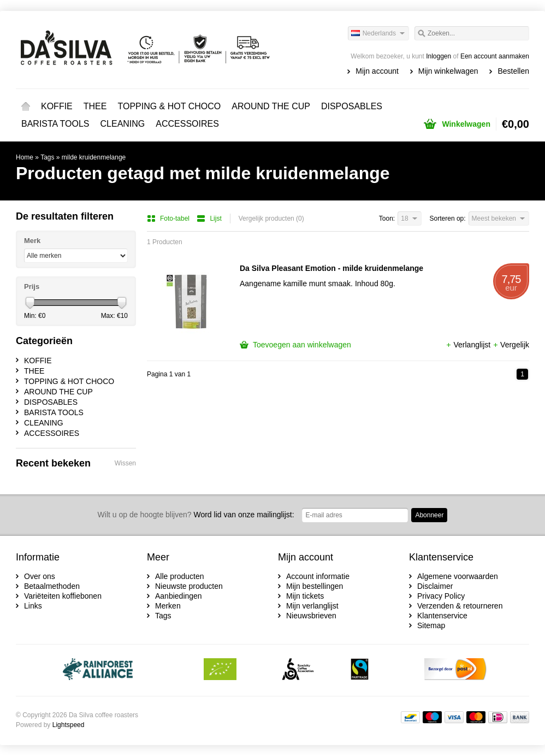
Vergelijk (511, 345)
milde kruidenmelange (94, 157)
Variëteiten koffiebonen (63, 596)
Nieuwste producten (189, 586)
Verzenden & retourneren (460, 606)
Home (26, 107)
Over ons (40, 576)
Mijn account (377, 71)
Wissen (125, 463)
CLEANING (123, 124)
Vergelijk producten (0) (271, 218)
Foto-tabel (169, 218)
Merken (168, 606)
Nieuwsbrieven (311, 616)
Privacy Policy (441, 596)
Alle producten (180, 576)
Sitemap (431, 625)
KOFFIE (57, 106)
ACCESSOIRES (187, 124)
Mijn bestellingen (315, 586)
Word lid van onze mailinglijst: (196, 515)
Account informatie (318, 576)
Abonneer (429, 515)
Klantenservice (442, 616)
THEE (95, 106)
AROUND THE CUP (271, 106)
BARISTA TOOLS (55, 124)
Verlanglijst (469, 345)
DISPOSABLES (352, 106)
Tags (47, 157)
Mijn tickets (305, 596)
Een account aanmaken (495, 56)
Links (33, 606)
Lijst (209, 218)
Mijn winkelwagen (448, 71)
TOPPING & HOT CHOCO (169, 106)
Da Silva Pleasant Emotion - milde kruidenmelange (331, 268)
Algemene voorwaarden (458, 576)
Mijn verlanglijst (312, 606)
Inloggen (439, 56)
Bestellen (513, 71)
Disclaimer (435, 586)
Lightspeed (69, 725)
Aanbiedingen (179, 596)
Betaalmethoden (52, 586)
